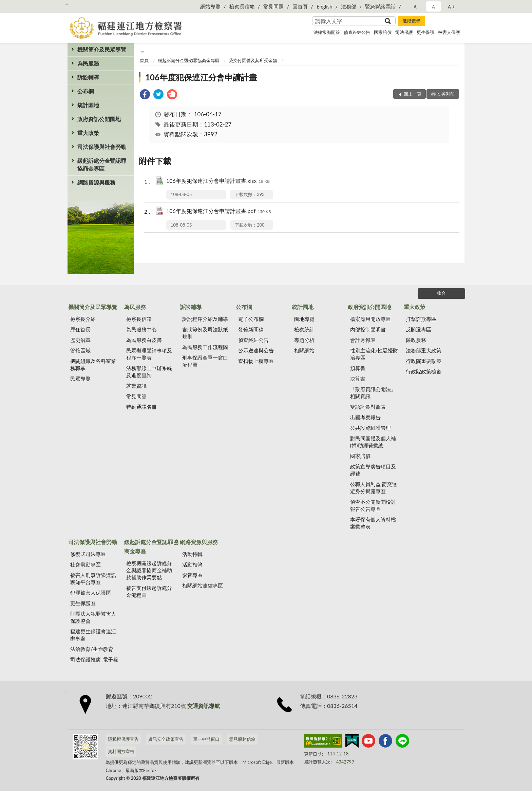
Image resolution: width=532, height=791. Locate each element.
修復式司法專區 (88, 554)
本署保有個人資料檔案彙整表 (373, 523)
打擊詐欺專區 (421, 319)
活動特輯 (192, 554)
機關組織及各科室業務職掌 (93, 364)
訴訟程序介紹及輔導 (205, 319)
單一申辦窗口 (206, 739)
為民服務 (88, 63)
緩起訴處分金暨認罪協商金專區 (102, 165)
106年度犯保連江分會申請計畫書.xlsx (218, 181)
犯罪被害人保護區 (91, 593)
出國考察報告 (365, 417)
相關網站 (304, 350)
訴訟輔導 (88, 77)
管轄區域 (80, 350)
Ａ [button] (433, 6)
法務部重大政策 (424, 350)
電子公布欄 (251, 319)
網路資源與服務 (96, 182)
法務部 (349, 6)
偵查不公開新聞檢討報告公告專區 (373, 505)
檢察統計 (304, 329)
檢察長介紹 (83, 319)
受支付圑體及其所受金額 (253, 60)
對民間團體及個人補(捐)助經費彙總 (373, 442)
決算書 (358, 379)
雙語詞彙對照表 (368, 407)
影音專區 (192, 575)
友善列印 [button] (446, 94)
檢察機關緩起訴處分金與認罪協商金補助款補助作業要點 (149, 570)
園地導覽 (304, 319)
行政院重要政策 (424, 361)
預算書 (358, 368)
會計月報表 (363, 340)
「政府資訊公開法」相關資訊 (373, 393)
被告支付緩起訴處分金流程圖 (149, 591)
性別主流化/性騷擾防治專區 (374, 354)
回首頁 (300, 6)
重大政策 (88, 133)
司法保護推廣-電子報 (94, 659)
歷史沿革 (80, 340)
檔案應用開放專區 (370, 319)
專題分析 (304, 340)
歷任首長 (80, 329)
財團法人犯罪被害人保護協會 (93, 617)
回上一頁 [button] (413, 94)
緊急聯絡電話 (380, 6)
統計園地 (88, 105)
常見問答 (136, 396)
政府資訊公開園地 (99, 119)
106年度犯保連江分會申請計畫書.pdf (219, 211)
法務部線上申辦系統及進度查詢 (149, 372)
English (325, 6)
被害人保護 (449, 32)
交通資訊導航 (204, 706)
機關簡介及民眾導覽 (102, 49)
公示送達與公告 (256, 350)
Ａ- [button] (416, 6)
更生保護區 (83, 603)
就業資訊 (136, 386)
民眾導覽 (80, 379)
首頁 (144, 60)
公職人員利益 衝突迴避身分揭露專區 (374, 488)
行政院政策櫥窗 (424, 371)
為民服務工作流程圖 (205, 347)
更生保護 (425, 32)
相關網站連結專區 (203, 585)
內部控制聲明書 (368, 329)
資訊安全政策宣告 (166, 739)
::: (66, 3)
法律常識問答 (327, 32)
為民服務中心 (141, 329)
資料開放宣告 (121, 751)
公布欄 (85, 91)
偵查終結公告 (357, 32)
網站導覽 (210, 6)
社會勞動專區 (85, 564)
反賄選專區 (419, 329)
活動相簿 (192, 564)
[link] (145, 95)
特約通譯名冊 (141, 407)
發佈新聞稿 (251, 329)
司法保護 (404, 32)
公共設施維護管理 (370, 428)
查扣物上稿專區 (256, 361)
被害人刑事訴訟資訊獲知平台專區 (93, 578)
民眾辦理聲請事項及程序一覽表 (149, 354)
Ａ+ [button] (451, 6)
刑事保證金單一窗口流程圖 (205, 361)
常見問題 (273, 6)
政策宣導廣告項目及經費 (373, 470)
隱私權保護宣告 (123, 739)
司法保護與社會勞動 (102, 147)
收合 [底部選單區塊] (441, 293)
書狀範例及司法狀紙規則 (205, 333)
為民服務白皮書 (144, 340)
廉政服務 (416, 340)
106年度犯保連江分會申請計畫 (201, 77)
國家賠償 (383, 32)
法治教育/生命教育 (92, 649)
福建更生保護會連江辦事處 (93, 635)
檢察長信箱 (242, 6)
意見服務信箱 (242, 739)
